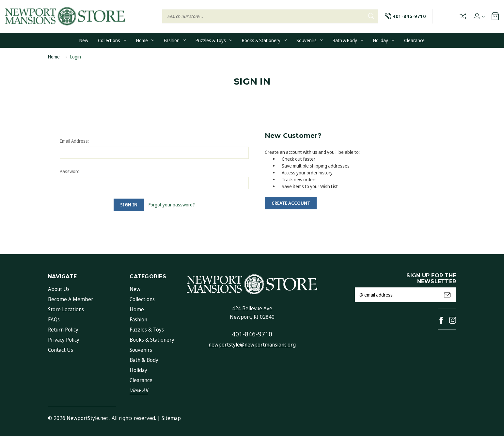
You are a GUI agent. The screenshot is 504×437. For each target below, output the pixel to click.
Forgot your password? (172, 205)
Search (371, 16)
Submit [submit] (447, 295)
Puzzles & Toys (214, 40)
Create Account (291, 203)
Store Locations (66, 309)
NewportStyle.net (87, 418)
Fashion (175, 40)
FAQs (54, 319)
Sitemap (171, 418)
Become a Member (71, 299)
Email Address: (74, 141)
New (84, 40)
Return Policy (63, 330)
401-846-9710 (252, 334)
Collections (112, 40)
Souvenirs (310, 40)
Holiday (384, 40)
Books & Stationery (264, 40)
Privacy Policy (64, 340)
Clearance (414, 40)
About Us (59, 289)
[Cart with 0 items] (495, 16)
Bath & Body (348, 40)
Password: (70, 171)
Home (145, 40)
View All (139, 390)
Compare (463, 16)
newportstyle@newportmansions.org (252, 345)
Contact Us (61, 350)
